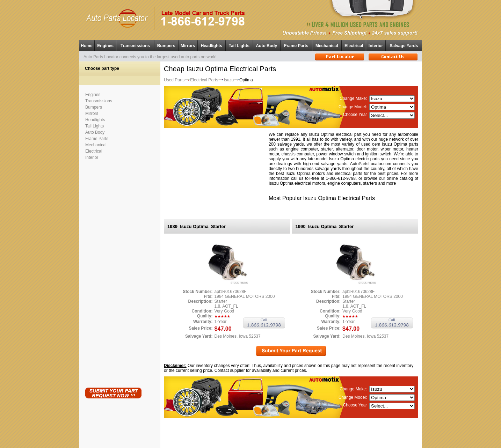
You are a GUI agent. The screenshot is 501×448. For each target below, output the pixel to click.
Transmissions (135, 46)
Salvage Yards (404, 46)
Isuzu (229, 80)
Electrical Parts (204, 80)
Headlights (212, 46)
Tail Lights (239, 46)
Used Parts (174, 80)
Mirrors (188, 46)
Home (86, 46)
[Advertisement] (113, 272)
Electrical (354, 46)
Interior (376, 46)
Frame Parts (296, 46)
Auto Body (266, 46)
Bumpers (166, 46)
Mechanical (327, 46)
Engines (105, 46)
